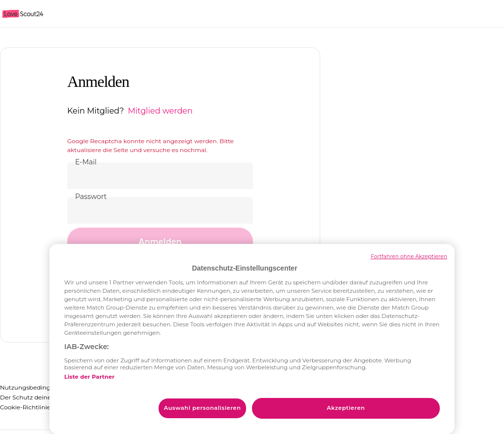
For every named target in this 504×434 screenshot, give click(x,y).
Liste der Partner (89, 377)
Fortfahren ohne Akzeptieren (409, 256)
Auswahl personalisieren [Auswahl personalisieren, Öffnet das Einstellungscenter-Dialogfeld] (202, 408)
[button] (160, 241)
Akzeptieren (346, 408)
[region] (252, 339)
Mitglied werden (160, 111)
